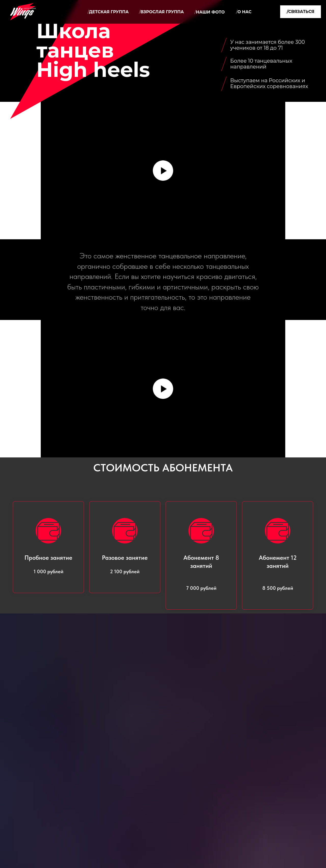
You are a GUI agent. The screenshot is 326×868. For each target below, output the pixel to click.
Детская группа (108, 12)
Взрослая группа (161, 12)
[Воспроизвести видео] (163, 171)
